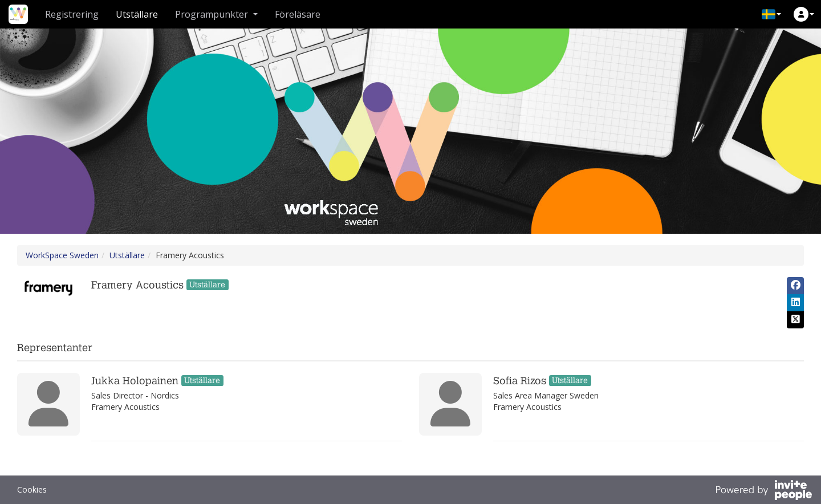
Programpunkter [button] (216, 14)
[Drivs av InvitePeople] (763, 491)
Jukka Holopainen (135, 381)
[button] (771, 14)
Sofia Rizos (520, 381)
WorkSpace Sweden (62, 255)
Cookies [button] (32, 489)
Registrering (72, 14)
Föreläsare (298, 14)
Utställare (137, 14)
